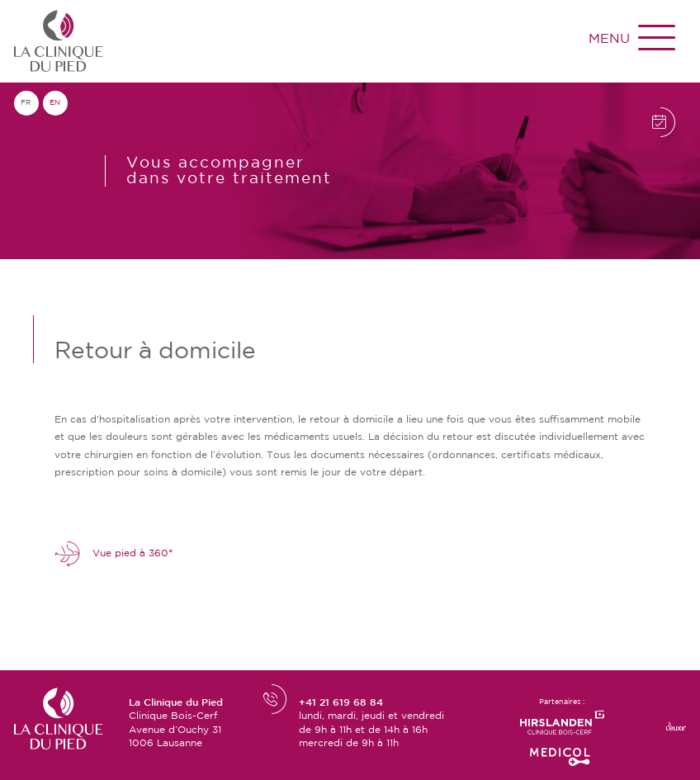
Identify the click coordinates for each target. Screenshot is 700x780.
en (55, 103)
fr (26, 103)
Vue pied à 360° (114, 554)
